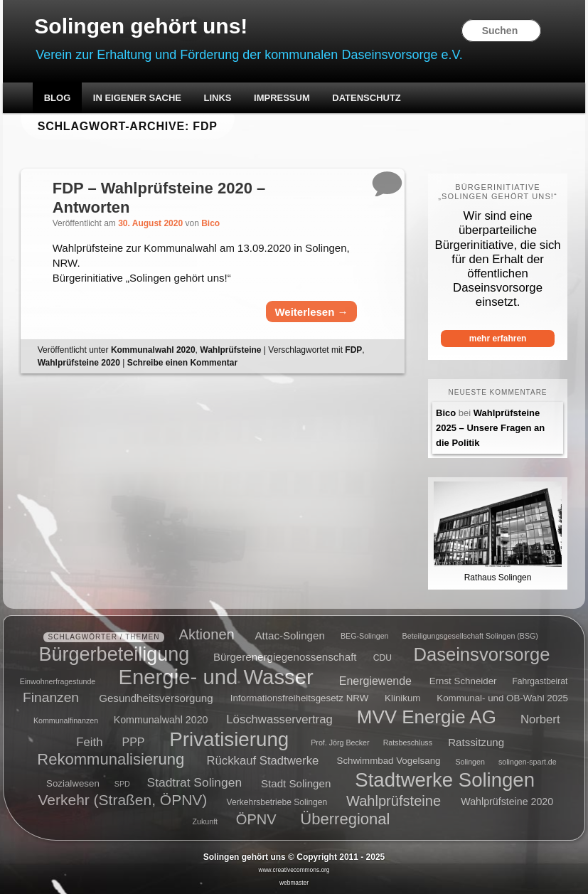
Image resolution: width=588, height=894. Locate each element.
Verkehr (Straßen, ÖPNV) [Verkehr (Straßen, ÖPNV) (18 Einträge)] (123, 800)
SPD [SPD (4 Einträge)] (122, 784)
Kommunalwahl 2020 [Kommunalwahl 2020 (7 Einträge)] (161, 720)
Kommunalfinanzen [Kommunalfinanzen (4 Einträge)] (66, 720)
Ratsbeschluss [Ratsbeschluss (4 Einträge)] (408, 743)
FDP (353, 350)
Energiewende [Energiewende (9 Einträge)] (375, 680)
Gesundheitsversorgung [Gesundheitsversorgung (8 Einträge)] (156, 698)
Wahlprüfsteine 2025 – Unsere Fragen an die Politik (490, 428)
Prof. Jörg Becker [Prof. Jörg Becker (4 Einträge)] (340, 743)
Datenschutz (367, 98)
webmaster (294, 883)
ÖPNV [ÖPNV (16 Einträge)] (256, 819)
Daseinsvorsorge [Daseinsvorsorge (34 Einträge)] (481, 654)
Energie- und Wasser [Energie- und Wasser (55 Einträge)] (215, 677)
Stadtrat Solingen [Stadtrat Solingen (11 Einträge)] (195, 782)
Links (218, 98)
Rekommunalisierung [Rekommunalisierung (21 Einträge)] (111, 759)
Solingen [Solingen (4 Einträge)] (470, 762)
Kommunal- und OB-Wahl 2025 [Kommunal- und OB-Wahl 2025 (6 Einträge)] (502, 699)
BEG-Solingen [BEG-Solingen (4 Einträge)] (365, 637)
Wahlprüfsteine (230, 350)
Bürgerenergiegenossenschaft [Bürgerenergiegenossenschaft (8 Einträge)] (285, 657)
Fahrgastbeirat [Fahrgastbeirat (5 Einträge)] (540, 681)
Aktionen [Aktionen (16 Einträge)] (207, 634)
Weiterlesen (311, 312)
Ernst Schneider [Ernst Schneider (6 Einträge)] (463, 681)
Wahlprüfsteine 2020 (79, 363)
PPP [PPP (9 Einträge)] (134, 741)
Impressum (282, 98)
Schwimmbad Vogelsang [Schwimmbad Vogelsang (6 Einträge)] (389, 761)
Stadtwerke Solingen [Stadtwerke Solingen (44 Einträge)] (445, 780)
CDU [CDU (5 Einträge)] (383, 658)
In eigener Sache (137, 98)
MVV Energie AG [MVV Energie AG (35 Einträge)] (427, 717)
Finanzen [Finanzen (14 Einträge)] (51, 697)
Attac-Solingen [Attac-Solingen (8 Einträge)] (290, 635)
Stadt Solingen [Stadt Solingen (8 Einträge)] (296, 783)
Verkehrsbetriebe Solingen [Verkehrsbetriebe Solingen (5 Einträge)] (277, 803)
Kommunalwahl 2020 (153, 350)
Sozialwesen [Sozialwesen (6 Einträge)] (73, 783)
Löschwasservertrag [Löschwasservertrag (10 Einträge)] (279, 719)
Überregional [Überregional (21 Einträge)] (345, 819)
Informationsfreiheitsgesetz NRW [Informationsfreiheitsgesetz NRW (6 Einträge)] (300, 699)
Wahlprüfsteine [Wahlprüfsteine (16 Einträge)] (394, 801)
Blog (58, 98)
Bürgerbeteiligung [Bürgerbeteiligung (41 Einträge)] (114, 654)
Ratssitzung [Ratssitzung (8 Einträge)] (476, 741)
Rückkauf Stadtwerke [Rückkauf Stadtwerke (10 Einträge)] (262, 761)
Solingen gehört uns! (141, 26)
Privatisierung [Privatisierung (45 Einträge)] (229, 739)
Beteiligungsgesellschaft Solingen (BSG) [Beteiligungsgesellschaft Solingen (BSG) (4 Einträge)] (470, 637)
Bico (210, 223)
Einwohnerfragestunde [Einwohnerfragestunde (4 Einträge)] (58, 681)
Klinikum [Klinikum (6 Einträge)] (402, 699)
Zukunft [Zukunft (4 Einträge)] (205, 821)
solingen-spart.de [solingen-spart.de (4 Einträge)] (528, 762)
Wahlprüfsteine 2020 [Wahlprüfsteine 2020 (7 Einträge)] (507, 802)
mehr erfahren (498, 339)
